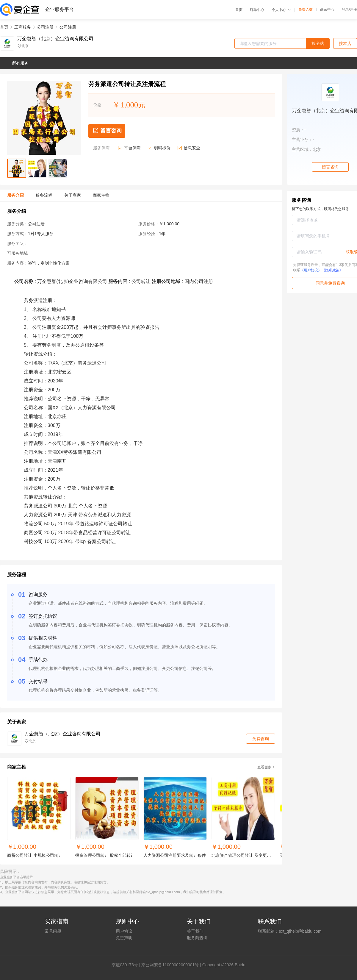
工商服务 (23, 27)
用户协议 (124, 931)
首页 (239, 10)
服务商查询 (197, 938)
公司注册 (45, 27)
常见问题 (53, 931)
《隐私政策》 (332, 270)
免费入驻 (306, 10)
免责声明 (124, 938)
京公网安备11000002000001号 (170, 965)
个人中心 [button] (281, 10)
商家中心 (327, 10)
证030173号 (127, 965)
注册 (353, 10)
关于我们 (195, 931)
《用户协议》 (311, 270)
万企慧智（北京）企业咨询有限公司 (55, 39)
